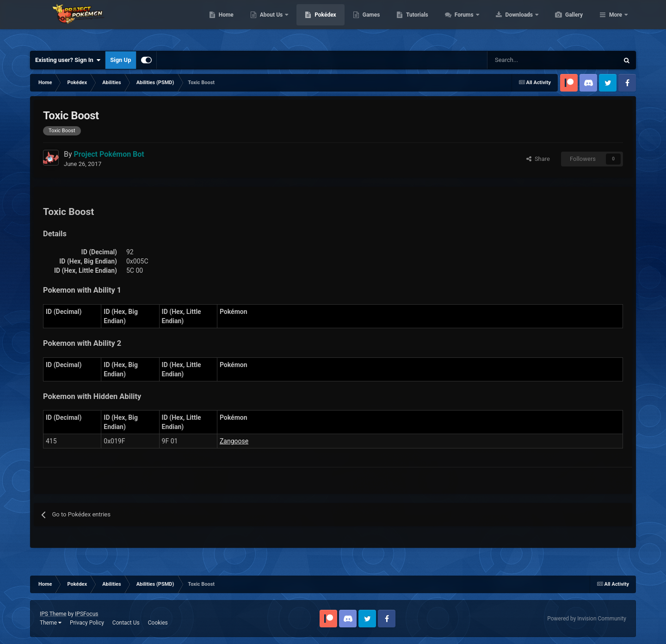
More (616, 23)
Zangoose (234, 441)
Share (538, 159)
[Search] (520, 60)
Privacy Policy (87, 623)
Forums (509, 23)
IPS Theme (53, 614)
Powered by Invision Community (587, 619)
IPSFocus (86, 614)
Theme (51, 623)
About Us (316, 23)
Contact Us (126, 623)
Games (415, 23)
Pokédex (369, 23)
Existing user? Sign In (68, 60)
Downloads (564, 23)
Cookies (158, 623)
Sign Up (120, 60)
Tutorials (461, 23)
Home (270, 23)
